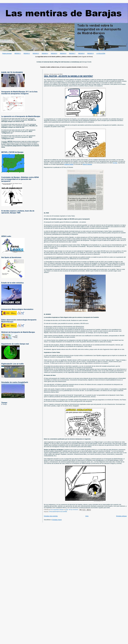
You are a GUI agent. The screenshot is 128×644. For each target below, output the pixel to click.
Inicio (87, 516)
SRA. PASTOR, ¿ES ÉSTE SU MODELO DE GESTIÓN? (68, 76)
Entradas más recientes (51, 516)
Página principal (7, 53)
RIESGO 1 (18, 53)
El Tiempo (4, 404)
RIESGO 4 (45, 53)
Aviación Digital (69, 164)
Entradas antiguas (121, 516)
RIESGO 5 (54, 53)
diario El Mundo (87, 164)
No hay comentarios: (74, 510)
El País (115, 163)
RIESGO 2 (27, 53)
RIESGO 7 (72, 53)
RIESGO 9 (90, 53)
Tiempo (4, 403)
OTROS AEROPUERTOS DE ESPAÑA (58, 512)
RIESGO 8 (81, 53)
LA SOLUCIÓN (101, 53)
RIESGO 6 (63, 53)
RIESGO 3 (36, 53)
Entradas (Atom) (57, 520)
